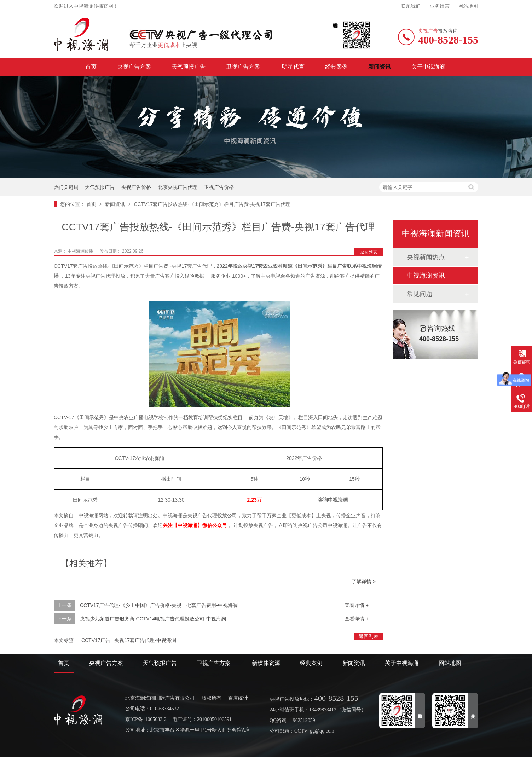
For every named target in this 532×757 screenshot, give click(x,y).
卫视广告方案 (244, 67)
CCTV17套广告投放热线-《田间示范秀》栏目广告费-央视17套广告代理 (212, 204)
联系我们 (411, 6)
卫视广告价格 (219, 187)
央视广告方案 (134, 67)
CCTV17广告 (96, 640)
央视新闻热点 (426, 257)
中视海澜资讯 (426, 276)
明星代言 (293, 67)
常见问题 (420, 294)
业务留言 (440, 6)
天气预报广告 (189, 67)
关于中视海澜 (428, 67)
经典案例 (336, 67)
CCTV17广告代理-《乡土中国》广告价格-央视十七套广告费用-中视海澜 (159, 605)
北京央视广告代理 (178, 187)
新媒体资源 (266, 663)
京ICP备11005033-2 (146, 719)
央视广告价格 (136, 187)
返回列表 (369, 252)
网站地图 (468, 6)
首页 (91, 67)
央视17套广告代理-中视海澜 (145, 640)
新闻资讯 (380, 67)
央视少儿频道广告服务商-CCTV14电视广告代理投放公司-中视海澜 (153, 619)
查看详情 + (357, 605)
